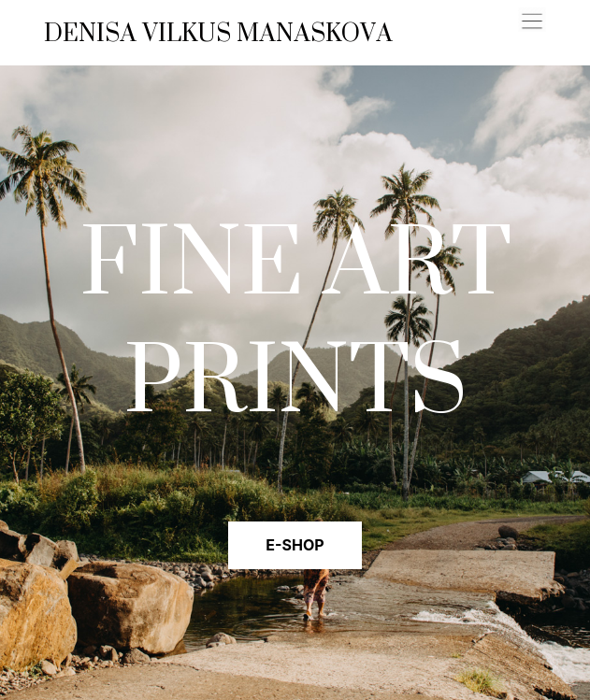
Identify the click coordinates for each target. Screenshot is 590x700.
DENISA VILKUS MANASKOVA (218, 33)
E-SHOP (295, 545)
